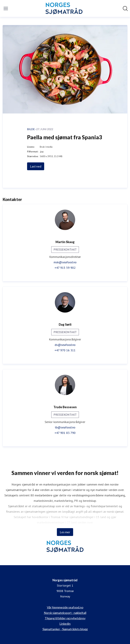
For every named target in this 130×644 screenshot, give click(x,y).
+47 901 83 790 (65, 433)
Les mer (65, 532)
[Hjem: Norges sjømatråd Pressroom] (64, 8)
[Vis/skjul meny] (6, 8)
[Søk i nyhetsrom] (125, 8)
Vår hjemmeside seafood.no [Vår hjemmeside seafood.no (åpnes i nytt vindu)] (65, 607)
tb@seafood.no (65, 427)
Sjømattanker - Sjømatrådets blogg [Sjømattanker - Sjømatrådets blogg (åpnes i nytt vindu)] (65, 629)
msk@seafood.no (65, 262)
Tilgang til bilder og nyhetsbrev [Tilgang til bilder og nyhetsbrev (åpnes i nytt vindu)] (65, 618)
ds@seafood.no (65, 345)
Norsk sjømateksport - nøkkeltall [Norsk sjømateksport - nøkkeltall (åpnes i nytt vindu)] (65, 613)
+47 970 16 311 (65, 350)
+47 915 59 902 (65, 268)
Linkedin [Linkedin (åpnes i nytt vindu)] (65, 624)
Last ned (36, 166)
